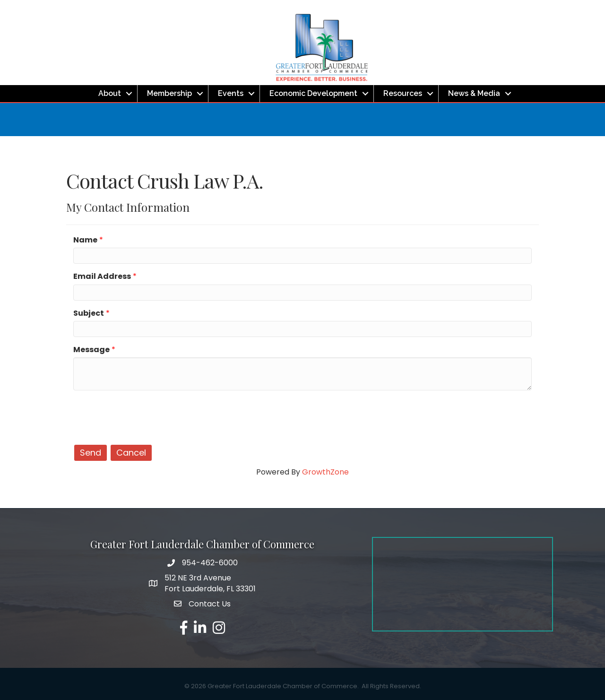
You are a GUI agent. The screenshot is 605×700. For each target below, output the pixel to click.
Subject (89, 313)
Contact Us (210, 604)
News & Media (474, 93)
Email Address (102, 276)
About (110, 93)
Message (91, 350)
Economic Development (313, 93)
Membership (169, 93)
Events (231, 93)
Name (85, 240)
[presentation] (145, 416)
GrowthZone (325, 472)
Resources (403, 93)
